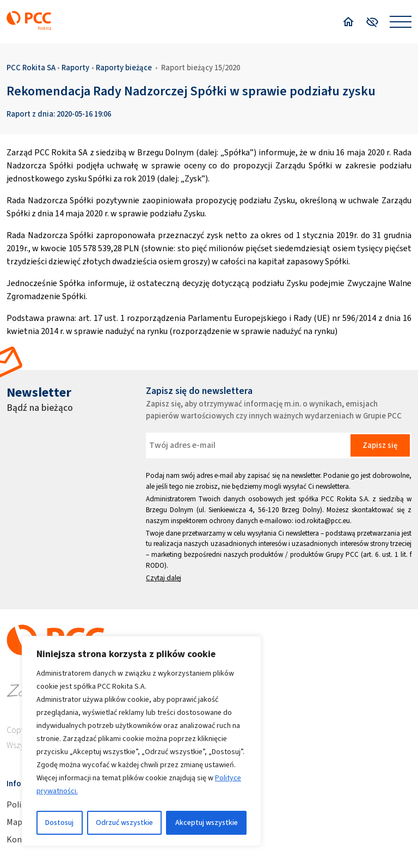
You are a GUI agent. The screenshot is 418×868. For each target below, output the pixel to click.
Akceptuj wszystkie (207, 823)
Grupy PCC (342, 554)
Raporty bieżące (124, 68)
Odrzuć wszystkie (124, 823)
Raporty (75, 68)
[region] (142, 741)
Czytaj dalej (164, 578)
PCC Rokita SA (31, 68)
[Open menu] (401, 22)
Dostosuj (59, 823)
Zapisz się (380, 445)
